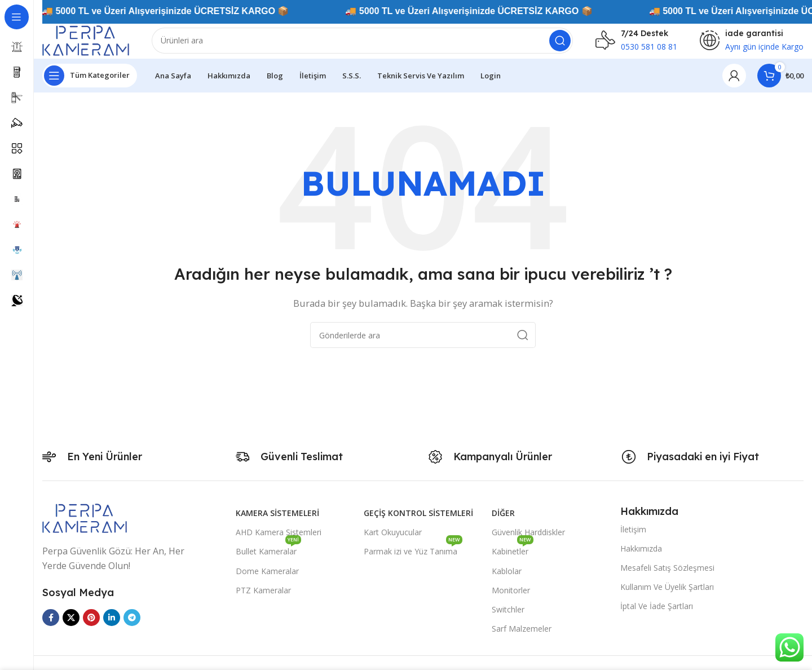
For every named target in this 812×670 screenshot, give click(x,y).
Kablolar (507, 580)
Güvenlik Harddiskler (528, 541)
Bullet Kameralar (268, 558)
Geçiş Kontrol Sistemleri (418, 522)
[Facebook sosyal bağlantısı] (51, 627)
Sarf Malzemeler (522, 638)
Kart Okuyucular (393, 541)
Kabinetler (513, 558)
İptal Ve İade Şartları (657, 616)
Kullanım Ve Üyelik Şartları (667, 596)
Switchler (508, 618)
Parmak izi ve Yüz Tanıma (413, 558)
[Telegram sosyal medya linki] (132, 627)
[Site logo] (99, 44)
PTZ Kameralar (263, 599)
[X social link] (71, 627)
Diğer (503, 522)
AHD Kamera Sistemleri (279, 541)
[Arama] (375, 45)
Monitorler (511, 599)
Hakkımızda (641, 557)
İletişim (633, 538)
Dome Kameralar (267, 580)
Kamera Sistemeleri (277, 522)
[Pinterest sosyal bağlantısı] (91, 627)
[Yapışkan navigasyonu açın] (90, 85)
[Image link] (85, 526)
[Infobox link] (636, 45)
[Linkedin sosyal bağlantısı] (112, 627)
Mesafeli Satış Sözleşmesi (667, 577)
